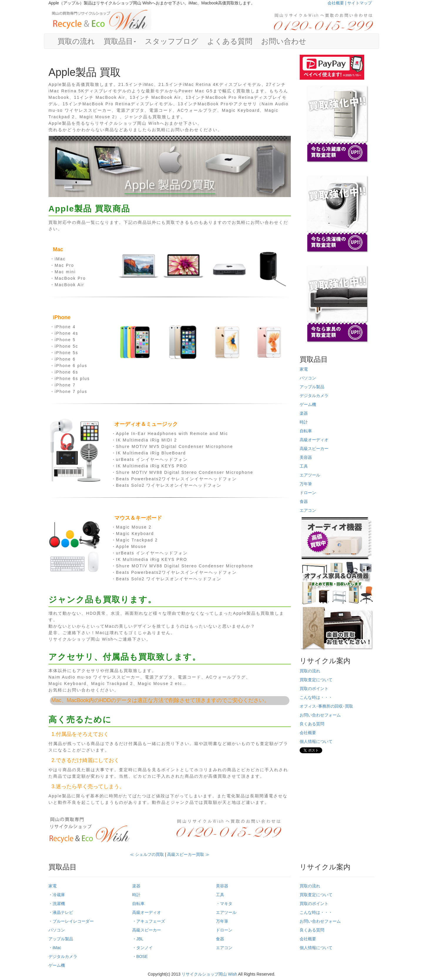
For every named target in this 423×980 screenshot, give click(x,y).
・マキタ (224, 904)
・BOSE (140, 956)
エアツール (310, 475)
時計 (304, 422)
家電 (304, 369)
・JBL (138, 939)
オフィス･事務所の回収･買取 (326, 706)
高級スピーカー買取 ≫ (188, 854)
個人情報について (316, 741)
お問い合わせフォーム (320, 715)
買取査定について (316, 680)
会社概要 (308, 733)
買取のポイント (314, 689)
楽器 (304, 413)
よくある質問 (230, 41)
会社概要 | (337, 3)
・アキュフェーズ (149, 921)
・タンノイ (142, 948)
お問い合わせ (284, 41)
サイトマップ (360, 3)
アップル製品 (312, 387)
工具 (304, 466)
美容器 (306, 457)
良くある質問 (312, 724)
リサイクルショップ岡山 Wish (209, 974)
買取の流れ (76, 41)
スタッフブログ (172, 41)
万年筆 (306, 484)
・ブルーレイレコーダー (71, 921)
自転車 (306, 431)
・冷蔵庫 (57, 895)
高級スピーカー (314, 449)
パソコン (308, 378)
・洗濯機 (57, 904)
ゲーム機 (308, 404)
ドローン (308, 493)
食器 (304, 501)
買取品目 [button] (120, 41)
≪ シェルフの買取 (147, 854)
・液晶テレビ (61, 912)
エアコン (308, 510)
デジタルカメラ (314, 396)
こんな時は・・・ (316, 697)
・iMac (55, 948)
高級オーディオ (314, 440)
